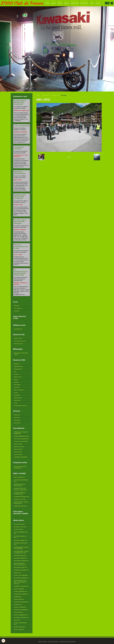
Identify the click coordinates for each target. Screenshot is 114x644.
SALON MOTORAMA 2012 (20, 558)
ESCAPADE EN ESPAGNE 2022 (21, 497)
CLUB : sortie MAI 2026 (22, 126)
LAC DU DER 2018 (18, 612)
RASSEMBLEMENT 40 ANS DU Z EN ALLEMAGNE (21, 548)
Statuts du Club (18, 338)
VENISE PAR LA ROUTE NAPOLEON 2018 (20, 485)
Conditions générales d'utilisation (67, 642)
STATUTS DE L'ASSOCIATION (21, 439)
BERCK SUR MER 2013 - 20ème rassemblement (20, 564)
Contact (53, 3)
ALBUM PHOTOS (46, 95)
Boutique (67, 3)
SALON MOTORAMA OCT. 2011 (20, 537)
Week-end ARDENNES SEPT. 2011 (21, 533)
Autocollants (17, 385)
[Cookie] (3, 641)
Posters (16, 380)
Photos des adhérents (19, 524)
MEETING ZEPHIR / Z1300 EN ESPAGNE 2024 (21, 503)
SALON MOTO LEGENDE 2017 (21, 610)
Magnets (16, 382)
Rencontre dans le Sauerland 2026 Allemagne (20, 222)
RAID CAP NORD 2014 (19, 477)
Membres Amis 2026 (19, 447)
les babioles (17, 395)
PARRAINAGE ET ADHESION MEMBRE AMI (21, 433)
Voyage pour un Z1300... (20, 499)
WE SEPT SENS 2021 (19, 630)
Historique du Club (18, 344)
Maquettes (17, 364)
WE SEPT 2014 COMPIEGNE (21, 575)
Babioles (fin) (17, 400)
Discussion (17, 311)
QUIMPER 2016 (18, 597)
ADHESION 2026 (18, 329)
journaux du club (18, 454)
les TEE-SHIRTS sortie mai (20, 406)
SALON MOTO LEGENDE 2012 (21, 561)
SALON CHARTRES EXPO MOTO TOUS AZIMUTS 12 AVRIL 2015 (20, 582)
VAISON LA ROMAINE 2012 (21, 540)
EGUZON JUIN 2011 (19, 529)
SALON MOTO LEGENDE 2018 (21, 618)
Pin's (15, 372)
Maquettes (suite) (18, 367)
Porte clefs (17, 387)
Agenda (60, 3)
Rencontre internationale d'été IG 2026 (21, 247)
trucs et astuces (18, 308)
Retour (69, 157)
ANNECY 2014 (56, 95)
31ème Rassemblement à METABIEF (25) (20, 467)
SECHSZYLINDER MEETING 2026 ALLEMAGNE (20, 102)
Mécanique (17, 306)
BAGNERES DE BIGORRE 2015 (21, 586)
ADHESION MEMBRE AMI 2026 (21, 436)
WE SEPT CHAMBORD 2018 (21, 615)
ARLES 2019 (17, 620)
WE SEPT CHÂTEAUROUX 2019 (20, 624)
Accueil (47, 3)
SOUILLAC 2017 (18, 605)
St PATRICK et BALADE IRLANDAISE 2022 (20, 493)
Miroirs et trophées (19, 390)
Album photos (75, 3)
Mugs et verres (18, 377)
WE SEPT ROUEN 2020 (20, 627)
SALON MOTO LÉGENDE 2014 (21, 578)
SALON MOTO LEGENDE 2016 (21, 602)
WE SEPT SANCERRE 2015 (21, 592)
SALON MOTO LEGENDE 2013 (21, 570)
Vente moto (17, 418)
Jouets (16, 403)
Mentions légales (43, 642)
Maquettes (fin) (18, 369)
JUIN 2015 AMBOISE (19, 589)
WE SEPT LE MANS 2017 (20, 607)
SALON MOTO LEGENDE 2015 (21, 594)
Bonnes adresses (18, 449)
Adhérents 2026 (18, 444)
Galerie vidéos (84, 3)
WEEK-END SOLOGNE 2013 (21, 568)
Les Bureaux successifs (20, 341)
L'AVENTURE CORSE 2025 (20, 506)
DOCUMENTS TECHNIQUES (21, 457)
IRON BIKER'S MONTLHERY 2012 (21, 544)
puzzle (16, 393)
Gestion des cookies (53, 642)
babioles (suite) (18, 398)
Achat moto (17, 415)
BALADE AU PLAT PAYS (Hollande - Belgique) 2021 (21, 489)
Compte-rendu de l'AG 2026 (21, 441)
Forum (92, 3)
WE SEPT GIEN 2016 (19, 599)
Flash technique (18, 452)
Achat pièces (17, 420)
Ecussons (16, 374)
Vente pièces (17, 423)
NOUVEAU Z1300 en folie (20, 527)
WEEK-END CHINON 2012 (20, 556)
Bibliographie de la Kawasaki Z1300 (21, 354)
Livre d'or (98, 3)
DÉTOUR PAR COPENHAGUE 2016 (21, 481)
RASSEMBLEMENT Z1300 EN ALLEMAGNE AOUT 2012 (21, 552)
